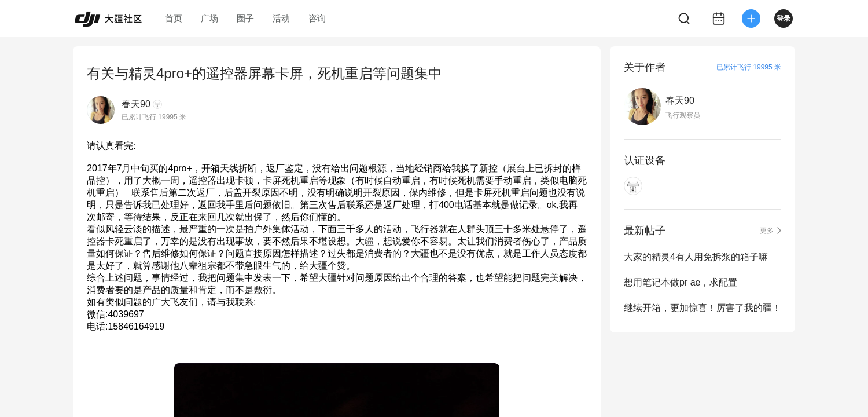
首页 (174, 18)
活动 (281, 18)
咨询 (317, 18)
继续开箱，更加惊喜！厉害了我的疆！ (703, 308)
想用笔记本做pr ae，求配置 (681, 282)
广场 (209, 18)
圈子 (245, 18)
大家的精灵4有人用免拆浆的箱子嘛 (696, 257)
